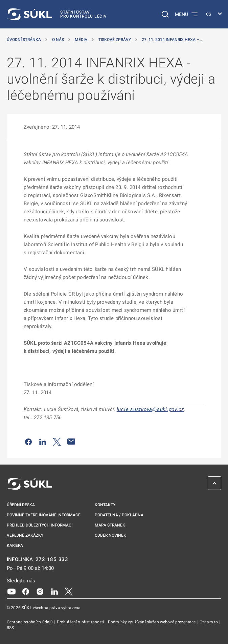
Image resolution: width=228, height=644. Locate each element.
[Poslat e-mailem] (71, 442)
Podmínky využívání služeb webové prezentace (152, 622)
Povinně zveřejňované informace (44, 515)
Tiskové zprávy (115, 40)
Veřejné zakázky (25, 535)
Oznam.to (209, 622)
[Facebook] (26, 591)
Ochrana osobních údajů (30, 622)
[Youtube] (12, 591)
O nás (58, 40)
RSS (10, 628)
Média (81, 40)
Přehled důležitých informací (40, 525)
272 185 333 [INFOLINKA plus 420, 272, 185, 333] (52, 560)
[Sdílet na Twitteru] (57, 442)
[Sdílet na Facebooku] (28, 442)
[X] (69, 591)
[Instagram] (40, 591)
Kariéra (15, 545)
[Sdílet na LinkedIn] (43, 442)
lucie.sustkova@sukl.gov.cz (151, 409)
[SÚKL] (57, 14)
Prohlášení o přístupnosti (81, 622)
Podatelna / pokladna (119, 515)
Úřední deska (21, 505)
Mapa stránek (110, 525)
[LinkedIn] (54, 591)
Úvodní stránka (24, 40)
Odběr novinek (110, 535)
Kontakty (105, 505)
